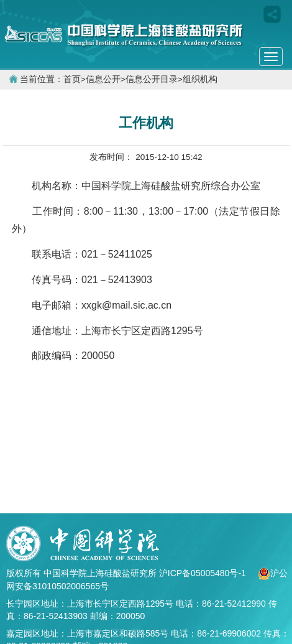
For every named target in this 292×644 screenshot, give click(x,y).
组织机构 (200, 79)
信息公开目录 (152, 79)
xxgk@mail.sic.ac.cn (126, 305)
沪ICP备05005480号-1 (204, 573)
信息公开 (103, 79)
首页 (72, 79)
